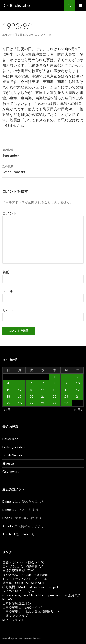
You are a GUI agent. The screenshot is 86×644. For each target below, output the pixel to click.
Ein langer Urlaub (14, 447)
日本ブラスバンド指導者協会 (23, 566)
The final (9, 534)
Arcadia (8, 526)
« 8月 (7, 410)
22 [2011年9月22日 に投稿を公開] (55, 396)
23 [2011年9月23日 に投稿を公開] (66, 396)
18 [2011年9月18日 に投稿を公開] (8, 396)
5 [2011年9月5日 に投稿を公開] (20, 383)
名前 (6, 272)
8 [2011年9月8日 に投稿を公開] (55, 383)
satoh (29, 35)
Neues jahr (10, 439)
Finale (6, 518)
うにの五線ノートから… (19, 591)
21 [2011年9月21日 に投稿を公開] (43, 396)
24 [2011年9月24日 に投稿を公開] (78, 396)
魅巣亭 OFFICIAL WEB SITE (24, 583)
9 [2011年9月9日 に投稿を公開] (66, 383)
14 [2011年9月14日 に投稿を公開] (43, 390)
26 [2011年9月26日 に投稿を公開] (20, 403)
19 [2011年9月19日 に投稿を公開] (20, 396)
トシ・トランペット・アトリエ (25, 579)
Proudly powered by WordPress (22, 638)
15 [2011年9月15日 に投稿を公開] (55, 390)
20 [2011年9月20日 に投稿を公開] (31, 396)
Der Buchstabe (16, 5)
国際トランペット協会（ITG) (23, 562)
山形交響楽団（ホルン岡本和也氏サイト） (33, 612)
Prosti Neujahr (13, 455)
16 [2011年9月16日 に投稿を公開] (66, 390)
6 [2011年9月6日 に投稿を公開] (31, 383)
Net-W (7, 599)
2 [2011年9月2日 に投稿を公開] (66, 377)
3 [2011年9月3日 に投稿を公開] (78, 377)
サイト (8, 310)
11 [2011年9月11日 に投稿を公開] (8, 390)
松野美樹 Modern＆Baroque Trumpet (30, 587)
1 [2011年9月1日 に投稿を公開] (55, 377)
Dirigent (8, 501)
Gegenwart (11, 471)
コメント (10, 213)
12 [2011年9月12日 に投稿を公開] (20, 390)
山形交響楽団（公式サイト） (23, 607)
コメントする (43, 35)
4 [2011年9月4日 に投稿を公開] (8, 383)
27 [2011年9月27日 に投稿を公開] (31, 403)
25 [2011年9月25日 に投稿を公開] (8, 403)
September (43, 152)
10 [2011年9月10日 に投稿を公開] (78, 383)
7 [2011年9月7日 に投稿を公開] (43, 383)
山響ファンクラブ (15, 616)
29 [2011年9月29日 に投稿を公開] (55, 403)
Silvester (9, 463)
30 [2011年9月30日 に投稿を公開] (66, 403)
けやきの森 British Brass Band (25, 575)
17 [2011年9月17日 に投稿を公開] (78, 390)
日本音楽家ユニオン (17, 603)
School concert (43, 169)
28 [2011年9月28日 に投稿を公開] (43, 403)
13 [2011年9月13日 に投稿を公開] (31, 390)
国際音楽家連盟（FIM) (18, 570)
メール (8, 291)
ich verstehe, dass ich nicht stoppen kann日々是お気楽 (42, 595)
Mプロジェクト (13, 620)
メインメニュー (80, 5)
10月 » (78, 410)
